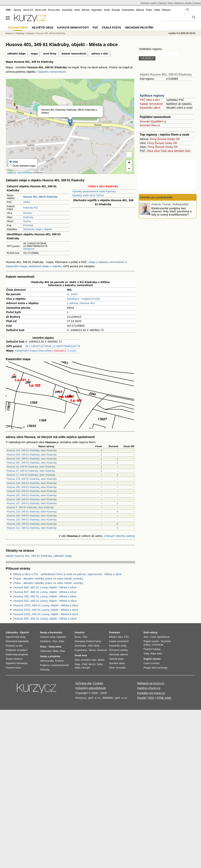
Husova (27, 213)
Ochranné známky (118, 650)
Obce (150, 151)
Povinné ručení (13, 668)
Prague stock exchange (156, 668)
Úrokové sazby (48, 637)
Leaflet (10, 173)
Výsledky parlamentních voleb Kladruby (94, 191)
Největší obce (43, 28)
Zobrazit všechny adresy (120, 536)
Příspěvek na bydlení (16, 650)
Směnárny (45, 641)
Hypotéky (97, 10)
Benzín (92, 664)
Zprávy (18, 10)
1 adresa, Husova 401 (81, 303)
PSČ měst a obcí (150, 100)
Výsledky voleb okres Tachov (88, 195)
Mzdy (97, 646)
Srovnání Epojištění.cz (153, 121)
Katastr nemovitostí (151, 104)
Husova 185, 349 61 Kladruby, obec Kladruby (32, 516)
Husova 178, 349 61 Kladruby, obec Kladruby (32, 479)
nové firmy (50, 54)
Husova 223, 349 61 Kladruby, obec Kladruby (32, 459)
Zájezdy (162, 3)
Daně (112, 668)
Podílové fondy (93, 641)
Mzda (56, 651)
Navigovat (29, 249)
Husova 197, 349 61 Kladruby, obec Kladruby (32, 503)
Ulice (157, 151)
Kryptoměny (81, 650)
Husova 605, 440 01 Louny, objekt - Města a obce (45, 618)
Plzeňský (28, 225)
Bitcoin (86, 10)
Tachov (27, 221)
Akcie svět (41, 10)
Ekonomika (80, 646)
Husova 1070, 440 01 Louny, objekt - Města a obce (46, 605)
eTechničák (158, 645)
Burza (78, 637)
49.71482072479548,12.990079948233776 (53, 346)
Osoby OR (173, 139)
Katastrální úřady (118, 646)
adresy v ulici (100, 54)
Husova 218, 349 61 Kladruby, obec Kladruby (32, 512)
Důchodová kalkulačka (17, 641)
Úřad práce (46, 651)
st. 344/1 (73, 294)
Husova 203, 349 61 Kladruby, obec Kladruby (32, 455)
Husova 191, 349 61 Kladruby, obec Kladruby (32, 495)
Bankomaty (56, 633)
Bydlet (189, 3)
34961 (27, 202)
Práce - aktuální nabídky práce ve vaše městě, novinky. (49, 579)
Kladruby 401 (31, 208)
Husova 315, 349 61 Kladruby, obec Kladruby (32, 450)
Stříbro (101, 660)
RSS (151, 698)
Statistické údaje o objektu (38, 229)
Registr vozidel (151, 641)
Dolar (62, 641)
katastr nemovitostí (74, 54)
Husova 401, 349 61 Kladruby (51, 33)
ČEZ (85, 637)
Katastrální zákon (150, 108)
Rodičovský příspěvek (17, 655)
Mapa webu (156, 654)
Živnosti (162, 139)
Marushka (45, 351)
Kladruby (28, 217)
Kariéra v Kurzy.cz (149, 688)
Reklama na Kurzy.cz (151, 683)
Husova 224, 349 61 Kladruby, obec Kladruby (32, 520)
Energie (116, 10)
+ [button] (129, 163)
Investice (80, 633)
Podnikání (115, 633)
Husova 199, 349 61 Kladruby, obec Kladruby (32, 524)
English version (152, 659)
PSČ (95, 28)
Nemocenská (47, 661)
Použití (142, 698)
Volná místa (55, 647)
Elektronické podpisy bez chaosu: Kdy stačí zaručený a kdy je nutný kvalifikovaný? (172, 211)
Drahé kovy (81, 655)
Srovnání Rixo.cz (150, 125)
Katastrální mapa (26, 351)
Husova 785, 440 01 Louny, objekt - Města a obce (45, 596)
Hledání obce (18, 28)
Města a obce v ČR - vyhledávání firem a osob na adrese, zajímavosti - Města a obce (67, 574)
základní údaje (16, 54)
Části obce (167, 151)
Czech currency (152, 663)
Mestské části (182, 151)
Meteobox (179, 3)
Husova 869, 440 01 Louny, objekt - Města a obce (45, 587)
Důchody (45, 670)
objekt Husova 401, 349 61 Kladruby (166, 75)
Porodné (59, 661)
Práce (149, 10)
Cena (153, 637)
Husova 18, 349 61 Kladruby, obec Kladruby (31, 467)
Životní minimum (14, 659)
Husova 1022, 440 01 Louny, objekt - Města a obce (46, 614)
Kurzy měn (54, 10)
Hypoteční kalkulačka (17, 663)
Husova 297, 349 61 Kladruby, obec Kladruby (32, 463)
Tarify (107, 10)
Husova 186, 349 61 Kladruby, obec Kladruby (32, 487)
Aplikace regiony (152, 96)
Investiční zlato (89, 660)
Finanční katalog (152, 649)
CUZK (96, 299)
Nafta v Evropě (82, 668)
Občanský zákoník (118, 655)
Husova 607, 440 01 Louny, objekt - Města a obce (45, 592)
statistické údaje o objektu (45, 266)
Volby (146, 654)
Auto (146, 637)
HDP (90, 646)
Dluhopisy (80, 641)
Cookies (98, 683)
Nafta (100, 664)
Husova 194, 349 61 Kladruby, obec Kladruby (32, 483)
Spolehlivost (163, 637)
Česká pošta (111, 28)
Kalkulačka (128, 10)
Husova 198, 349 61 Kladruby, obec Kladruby (32, 499)
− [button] (129, 169)
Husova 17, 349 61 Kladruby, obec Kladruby (31, 475)
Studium (197, 3)
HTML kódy (164, 698)
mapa (34, 54)
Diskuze (166, 10)
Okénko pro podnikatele (156, 197)
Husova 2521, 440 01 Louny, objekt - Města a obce (46, 610)
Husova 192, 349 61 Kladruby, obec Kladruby (32, 491)
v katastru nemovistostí (51, 72)
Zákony (140, 10)
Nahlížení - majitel (78, 299)
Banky (44, 633)
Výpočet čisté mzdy (16, 637)
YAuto (170, 3)
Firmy (153, 139)
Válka (157, 10)
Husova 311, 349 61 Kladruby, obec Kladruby (32, 528)
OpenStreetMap (25, 173)
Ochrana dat (83, 683)
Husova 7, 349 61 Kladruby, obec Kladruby (30, 507)
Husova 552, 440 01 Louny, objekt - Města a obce (45, 601)
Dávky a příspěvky (50, 656)
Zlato (77, 10)
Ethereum (102, 650)
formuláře (121, 668)
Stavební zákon (117, 663)
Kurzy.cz (10, 33)
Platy (62, 651)
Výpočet (24, 633)
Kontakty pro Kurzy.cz (151, 693)
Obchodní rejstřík (149, 3)
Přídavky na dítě (14, 646)
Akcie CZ (28, 10)
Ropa (77, 664)
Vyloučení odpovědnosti (91, 688)
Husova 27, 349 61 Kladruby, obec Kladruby (31, 471)
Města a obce (116, 637)
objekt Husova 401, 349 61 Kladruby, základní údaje (39, 556)
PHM (85, 664)
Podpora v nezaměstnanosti (54, 665)
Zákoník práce (116, 659)
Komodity (67, 10)
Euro (55, 641)
